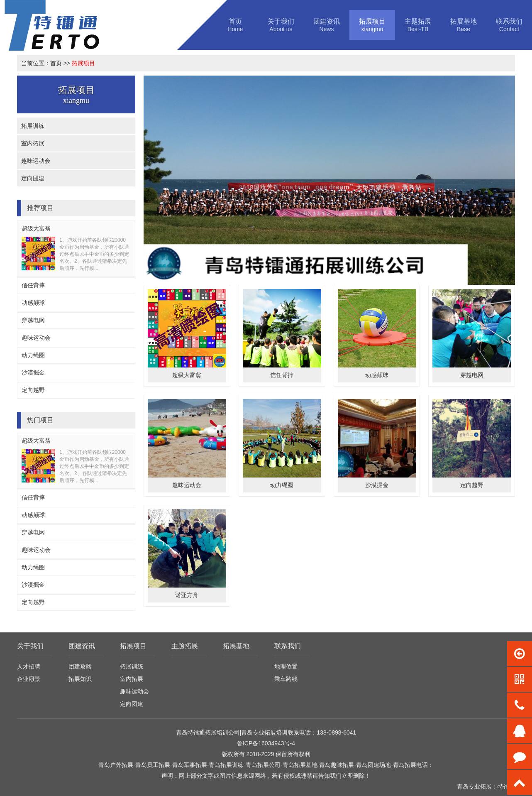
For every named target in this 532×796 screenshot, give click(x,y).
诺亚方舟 (187, 595)
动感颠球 (33, 303)
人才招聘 (29, 666)
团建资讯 (82, 646)
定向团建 (33, 178)
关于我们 (30, 646)
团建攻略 (80, 666)
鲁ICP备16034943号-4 (266, 743)
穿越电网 (33, 320)
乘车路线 (286, 679)
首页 (56, 63)
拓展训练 (33, 126)
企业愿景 (29, 679)
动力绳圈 (33, 355)
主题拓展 (185, 646)
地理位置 (286, 666)
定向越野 (33, 390)
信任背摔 (33, 285)
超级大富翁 (36, 228)
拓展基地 (236, 646)
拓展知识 (80, 679)
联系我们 (288, 646)
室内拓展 (33, 143)
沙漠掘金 (33, 372)
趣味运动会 (36, 161)
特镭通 (506, 786)
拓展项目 (83, 63)
